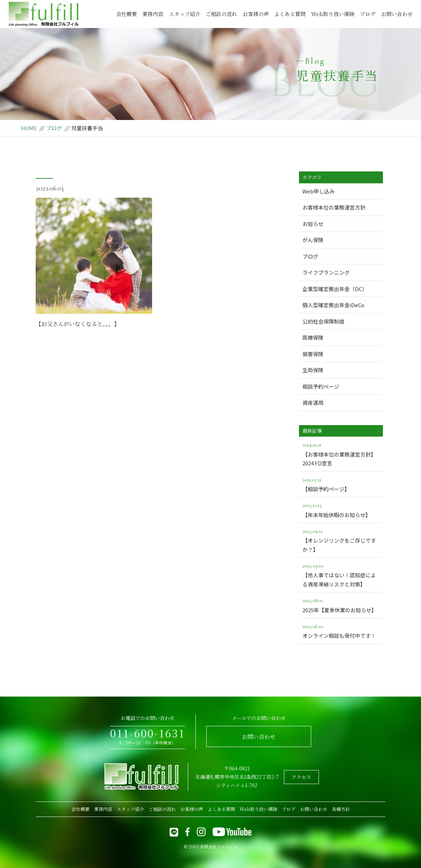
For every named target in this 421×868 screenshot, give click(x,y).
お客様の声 (256, 14)
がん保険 (313, 240)
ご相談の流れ (221, 14)
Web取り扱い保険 (333, 14)
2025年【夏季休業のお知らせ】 (341, 605)
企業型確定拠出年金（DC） (335, 289)
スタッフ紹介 (185, 14)
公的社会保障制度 (323, 321)
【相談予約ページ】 (341, 484)
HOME (29, 128)
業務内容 (153, 14)
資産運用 (313, 403)
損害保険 (313, 354)
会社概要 (127, 14)
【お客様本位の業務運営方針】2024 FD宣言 (341, 453)
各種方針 (341, 809)
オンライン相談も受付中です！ (341, 630)
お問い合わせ (397, 14)
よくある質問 (290, 14)
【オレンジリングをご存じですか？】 (341, 540)
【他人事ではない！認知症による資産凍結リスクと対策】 (341, 574)
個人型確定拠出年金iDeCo (333, 305)
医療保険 (313, 337)
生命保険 (313, 370)
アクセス (301, 777)
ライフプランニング (326, 272)
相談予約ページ (321, 386)
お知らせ (313, 224)
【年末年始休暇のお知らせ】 (341, 509)
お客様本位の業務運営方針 (334, 207)
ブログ (368, 14)
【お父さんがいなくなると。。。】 (78, 324)
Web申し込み (319, 191)
